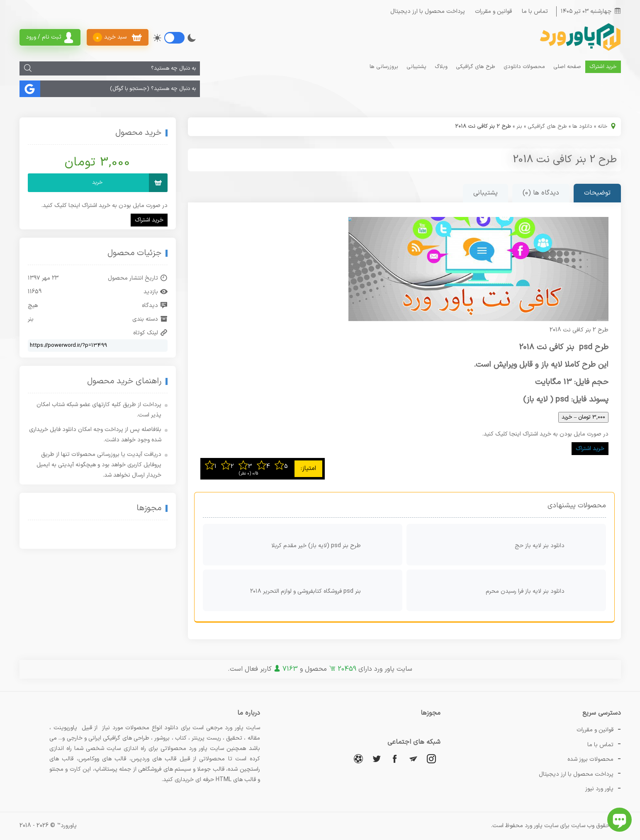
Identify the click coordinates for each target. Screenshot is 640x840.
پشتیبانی (416, 67)
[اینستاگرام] (431, 758)
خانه (603, 127)
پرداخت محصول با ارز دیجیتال (428, 11)
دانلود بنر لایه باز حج (558, 545)
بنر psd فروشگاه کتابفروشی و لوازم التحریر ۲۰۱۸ (324, 590)
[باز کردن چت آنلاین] (619, 820)
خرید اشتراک (603, 67)
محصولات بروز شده (590, 759)
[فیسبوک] (395, 758)
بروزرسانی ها (384, 67)
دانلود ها (582, 127)
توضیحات (597, 193)
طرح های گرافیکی (476, 67)
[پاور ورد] (579, 50)
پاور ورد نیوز (599, 789)
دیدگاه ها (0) (541, 193)
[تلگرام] (413, 758)
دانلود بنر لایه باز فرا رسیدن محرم (544, 590)
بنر (519, 127)
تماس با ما (535, 11)
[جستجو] (28, 68)
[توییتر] (377, 758)
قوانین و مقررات (493, 11)
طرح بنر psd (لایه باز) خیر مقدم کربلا (335, 545)
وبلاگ (441, 67)
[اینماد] (116, 535)
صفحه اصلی (567, 67)
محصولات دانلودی (524, 67)
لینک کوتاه (150, 333)
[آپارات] (358, 758)
